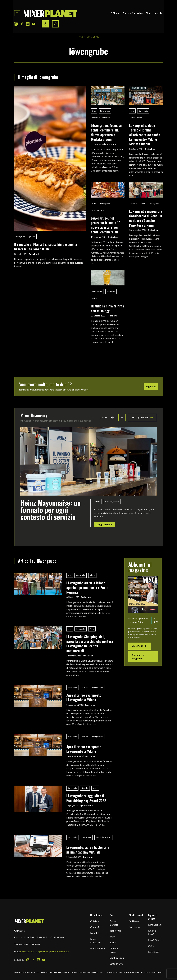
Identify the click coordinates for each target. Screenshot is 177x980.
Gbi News (134, 921)
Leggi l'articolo (105, 524)
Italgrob (157, 13)
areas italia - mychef (104, 837)
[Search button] (55, 24)
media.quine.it (27, 951)
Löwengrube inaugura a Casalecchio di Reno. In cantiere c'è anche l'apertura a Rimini (146, 218)
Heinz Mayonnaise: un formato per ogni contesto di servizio (51, 510)
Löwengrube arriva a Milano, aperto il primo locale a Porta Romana (87, 587)
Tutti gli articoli (142, 418)
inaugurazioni (98, 687)
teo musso (111, 291)
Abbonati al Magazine (138, 657)
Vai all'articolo (140, 646)
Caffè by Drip (117, 964)
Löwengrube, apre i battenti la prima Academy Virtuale (88, 849)
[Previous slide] (113, 418)
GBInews (116, 13)
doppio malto (97, 291)
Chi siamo (95, 921)
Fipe (148, 13)
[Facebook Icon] (22, 24)
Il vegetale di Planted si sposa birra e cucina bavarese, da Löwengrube (46, 247)
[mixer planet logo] (29, 921)
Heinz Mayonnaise (112, 502)
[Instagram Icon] (16, 24)
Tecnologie (115, 931)
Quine (151, 946)
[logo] (50, 13)
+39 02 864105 (32, 944)
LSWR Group (155, 940)
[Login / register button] (45, 24)
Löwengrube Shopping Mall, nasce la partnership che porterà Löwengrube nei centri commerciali (90, 643)
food (143, 204)
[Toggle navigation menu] (17, 13)
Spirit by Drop (117, 958)
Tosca (92, 629)
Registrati (151, 386)
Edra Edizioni (155, 925)
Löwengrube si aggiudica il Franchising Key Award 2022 (86, 798)
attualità (85, 687)
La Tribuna (154, 952)
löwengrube (20, 237)
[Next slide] (122, 418)
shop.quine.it (42, 951)
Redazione (110, 144)
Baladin (95, 298)
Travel (113, 936)
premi (95, 788)
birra (94, 111)
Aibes (140, 13)
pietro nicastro (136, 118)
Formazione (86, 837)
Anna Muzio (35, 254)
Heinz (98, 502)
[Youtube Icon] (34, 24)
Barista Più (129, 13)
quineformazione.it (60, 951)
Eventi (113, 942)
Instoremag (135, 927)
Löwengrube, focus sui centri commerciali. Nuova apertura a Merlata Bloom (107, 132)
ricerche (85, 788)
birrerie (134, 204)
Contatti (95, 927)
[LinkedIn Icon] (28, 24)
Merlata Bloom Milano (101, 118)
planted (32, 237)
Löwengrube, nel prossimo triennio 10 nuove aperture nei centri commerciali (106, 225)
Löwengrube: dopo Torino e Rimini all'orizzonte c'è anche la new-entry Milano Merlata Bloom (145, 135)
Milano (92, 575)
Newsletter (96, 933)
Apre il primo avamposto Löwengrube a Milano (84, 697)
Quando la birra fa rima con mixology (107, 308)
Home (81, 37)
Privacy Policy (97, 948)
